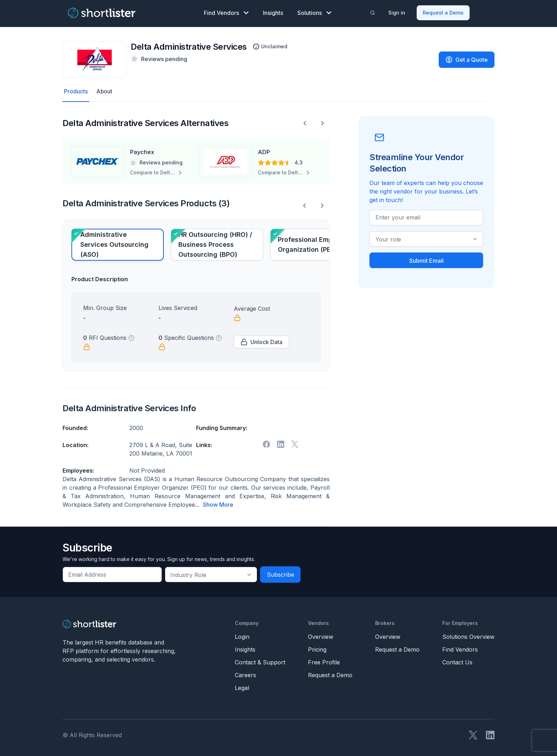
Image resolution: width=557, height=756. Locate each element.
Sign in (397, 13)
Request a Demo (443, 13)
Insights (273, 13)
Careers (245, 675)
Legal (242, 687)
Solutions (314, 13)
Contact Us (457, 662)
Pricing (317, 649)
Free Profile (324, 662)
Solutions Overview (468, 636)
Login (242, 636)
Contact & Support (260, 662)
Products (76, 91)
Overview (321, 636)
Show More (218, 505)
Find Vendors (226, 13)
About (104, 91)
